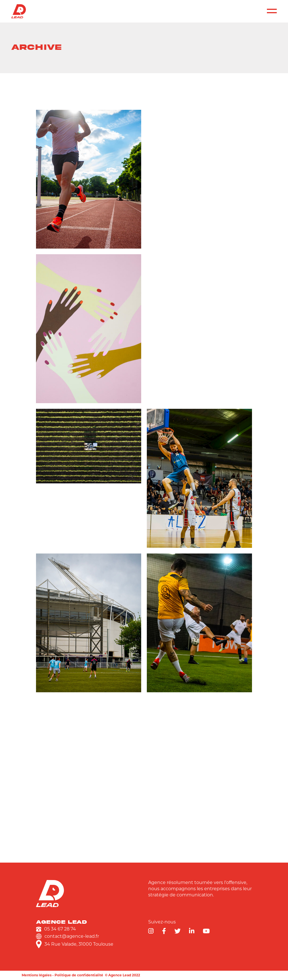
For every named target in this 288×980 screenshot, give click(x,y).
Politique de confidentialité (79, 975)
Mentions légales (37, 975)
